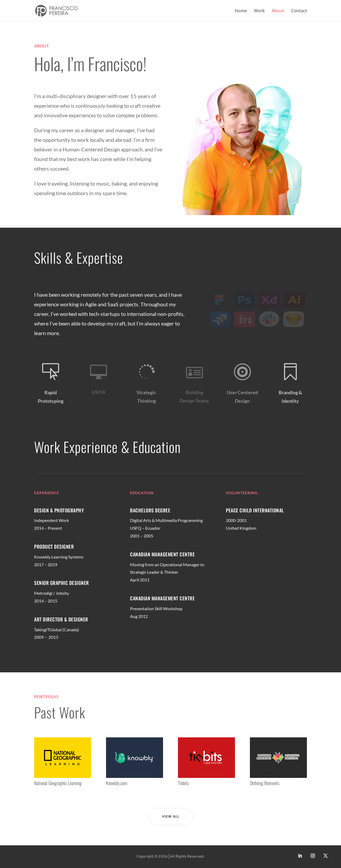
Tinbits (183, 783)
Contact (299, 11)
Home (241, 11)
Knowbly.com (117, 783)
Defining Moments (265, 783)
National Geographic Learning (58, 783)
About (278, 11)
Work (259, 11)
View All (171, 816)
